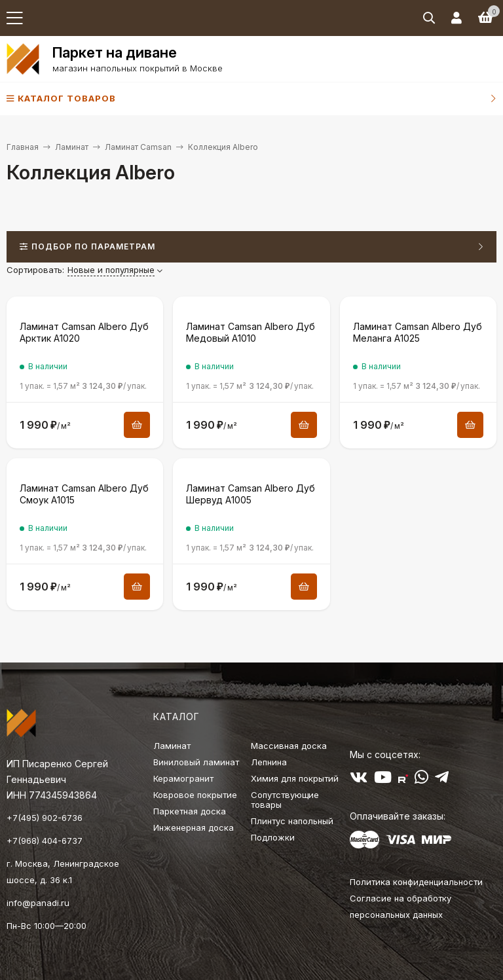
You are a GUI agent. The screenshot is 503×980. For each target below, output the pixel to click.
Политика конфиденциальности (416, 882)
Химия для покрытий (295, 778)
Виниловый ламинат (196, 762)
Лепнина (269, 762)
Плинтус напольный (292, 821)
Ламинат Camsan (138, 147)
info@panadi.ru (38, 903)
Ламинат (72, 147)
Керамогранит (183, 778)
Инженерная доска (194, 827)
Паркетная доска (190, 811)
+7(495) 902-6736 (45, 818)
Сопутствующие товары (285, 800)
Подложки (273, 837)
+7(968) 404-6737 (45, 841)
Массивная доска (289, 746)
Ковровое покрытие (195, 795)
